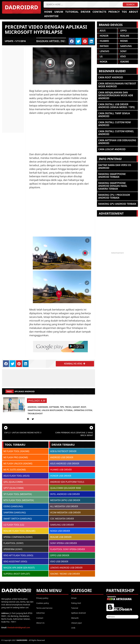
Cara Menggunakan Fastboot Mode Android (117, 85)
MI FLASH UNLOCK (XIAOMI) (18, 463)
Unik (73, 628)
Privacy (114, 12)
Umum (59, 12)
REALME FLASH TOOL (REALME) (19, 531)
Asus (103, 31)
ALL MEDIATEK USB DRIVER (64, 506)
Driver (86, 12)
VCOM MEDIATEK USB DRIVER (65, 512)
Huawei (104, 41)
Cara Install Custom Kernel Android (116, 133)
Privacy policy (42, 598)
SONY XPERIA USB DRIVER (64, 543)
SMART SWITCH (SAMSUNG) (18, 518)
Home (48, 12)
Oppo (123, 31)
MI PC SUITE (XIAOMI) (15, 469)
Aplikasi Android (25, 391)
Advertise (51, 16)
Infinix (104, 46)
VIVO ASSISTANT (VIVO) (15, 561)
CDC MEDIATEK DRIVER (62, 518)
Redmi (124, 41)
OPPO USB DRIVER (60, 555)
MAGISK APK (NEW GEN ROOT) (19, 567)
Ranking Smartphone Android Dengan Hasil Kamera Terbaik (113, 186)
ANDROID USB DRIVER (62, 457)
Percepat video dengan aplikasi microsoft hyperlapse (46, 29)
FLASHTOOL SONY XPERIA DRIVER (68, 549)
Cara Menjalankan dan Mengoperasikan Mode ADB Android (116, 95)
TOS (124, 12)
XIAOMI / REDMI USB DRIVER (65, 574)
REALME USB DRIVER (61, 537)
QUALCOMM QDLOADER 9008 (65, 488)
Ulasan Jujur (77, 623)
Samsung (126, 46)
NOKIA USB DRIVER (60, 531)
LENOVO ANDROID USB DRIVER (66, 567)
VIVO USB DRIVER (59, 561)
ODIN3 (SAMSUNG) (13, 506)
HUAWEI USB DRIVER (61, 469)
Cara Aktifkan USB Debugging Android (117, 142)
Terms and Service (44, 608)
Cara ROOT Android (111, 77)
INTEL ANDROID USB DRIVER (65, 494)
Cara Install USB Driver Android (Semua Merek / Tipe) (117, 106)
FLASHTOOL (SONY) (13, 543)
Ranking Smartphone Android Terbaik (112, 175)
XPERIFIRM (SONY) (13, 549)
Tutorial (72, 12)
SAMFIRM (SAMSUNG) (15, 512)
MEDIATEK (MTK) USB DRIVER (65, 500)
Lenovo (104, 51)
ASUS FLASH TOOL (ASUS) (16, 476)
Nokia (103, 62)
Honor (104, 36)
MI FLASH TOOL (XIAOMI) (16, 451)
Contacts (99, 12)
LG (101, 56)
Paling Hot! (76, 603)
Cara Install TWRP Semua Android (114, 115)
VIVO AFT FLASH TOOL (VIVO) (18, 555)
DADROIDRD (21, 7)
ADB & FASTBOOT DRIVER (63, 451)
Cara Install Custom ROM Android (115, 124)
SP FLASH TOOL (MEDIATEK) (18, 494)
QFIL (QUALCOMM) (13, 482)
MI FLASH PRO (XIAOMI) (16, 457)
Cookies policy (43, 603)
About (134, 12)
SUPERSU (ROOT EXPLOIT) (17, 574)
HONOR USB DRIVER (61, 476)
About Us (40, 623)
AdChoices (111, 617)
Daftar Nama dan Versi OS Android (115, 166)
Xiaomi (125, 62)
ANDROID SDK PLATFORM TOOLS (67, 482)
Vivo (123, 56)
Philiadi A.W (37, 401)
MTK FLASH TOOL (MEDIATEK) (19, 500)
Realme (125, 36)
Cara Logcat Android (112, 149)
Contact (40, 618)
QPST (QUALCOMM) (13, 488)
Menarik (75, 618)
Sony (123, 51)
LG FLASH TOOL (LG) (14, 525)
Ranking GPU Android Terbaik (117, 204)
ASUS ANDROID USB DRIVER (65, 463)
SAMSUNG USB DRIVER (62, 525)
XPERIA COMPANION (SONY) (18, 537)
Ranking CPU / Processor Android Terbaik (114, 196)
